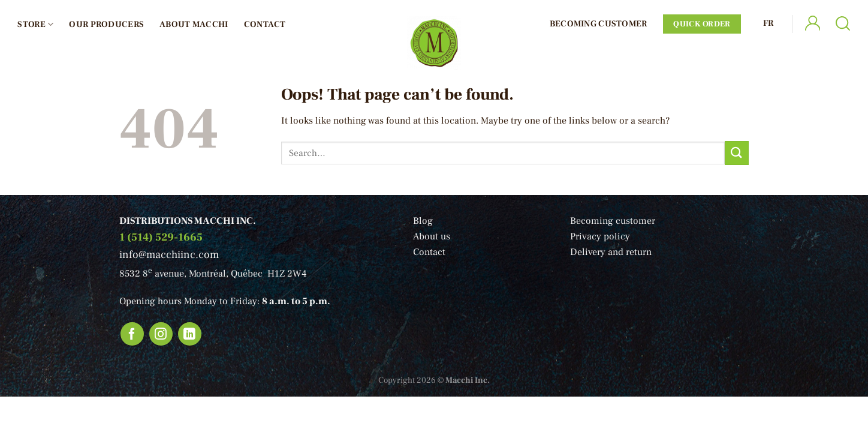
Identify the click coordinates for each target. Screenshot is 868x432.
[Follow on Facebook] (132, 334)
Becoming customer (613, 221)
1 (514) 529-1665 (161, 237)
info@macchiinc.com (169, 255)
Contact (265, 24)
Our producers (106, 24)
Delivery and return (611, 252)
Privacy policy (600, 236)
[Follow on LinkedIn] (190, 334)
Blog (423, 221)
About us (432, 236)
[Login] (812, 24)
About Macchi (194, 24)
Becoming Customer (599, 24)
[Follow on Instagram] (161, 334)
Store (35, 25)
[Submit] (737, 153)
